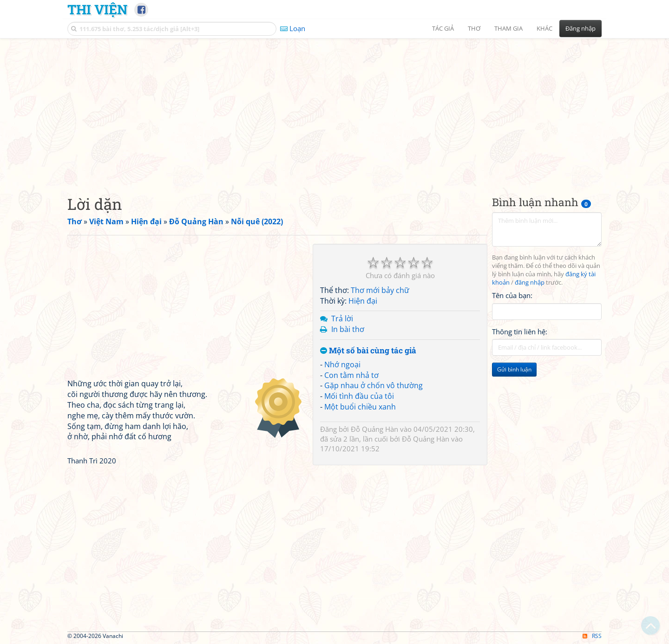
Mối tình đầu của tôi (359, 396)
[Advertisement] (334, 109)
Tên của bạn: (512, 295)
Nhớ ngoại (342, 364)
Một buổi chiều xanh (360, 407)
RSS (592, 636)
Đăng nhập (580, 28)
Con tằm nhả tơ (351, 375)
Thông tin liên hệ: (520, 332)
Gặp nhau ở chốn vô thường (374, 385)
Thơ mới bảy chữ (380, 290)
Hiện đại (363, 301)
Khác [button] (544, 28)
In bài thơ (348, 329)
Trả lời (342, 319)
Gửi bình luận (514, 369)
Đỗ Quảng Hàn (374, 429)
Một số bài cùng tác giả (368, 351)
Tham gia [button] (508, 28)
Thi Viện (97, 9)
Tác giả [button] (443, 28)
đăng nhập (530, 283)
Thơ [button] (474, 28)
